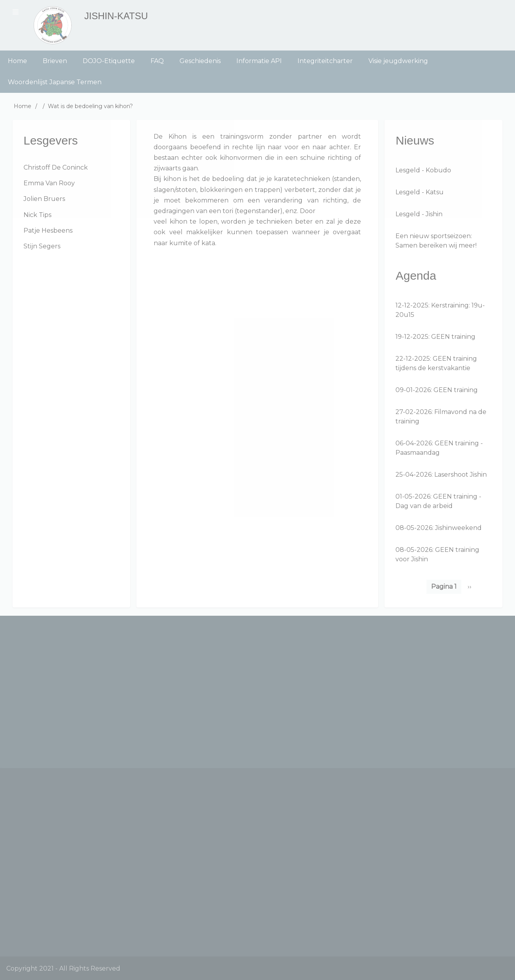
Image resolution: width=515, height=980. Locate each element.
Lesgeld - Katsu (420, 192)
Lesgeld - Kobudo (423, 170)
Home (23, 106)
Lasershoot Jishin (461, 475)
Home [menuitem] (17, 61)
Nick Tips (37, 215)
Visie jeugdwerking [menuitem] (398, 61)
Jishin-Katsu (116, 16)
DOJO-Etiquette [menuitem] (109, 61)
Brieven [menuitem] (55, 61)
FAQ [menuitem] (157, 61)
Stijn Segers (42, 246)
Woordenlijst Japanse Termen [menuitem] (55, 82)
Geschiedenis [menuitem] (200, 61)
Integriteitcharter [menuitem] (325, 61)
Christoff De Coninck (56, 167)
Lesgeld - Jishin (419, 214)
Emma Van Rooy (49, 183)
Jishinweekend (458, 528)
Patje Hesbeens (48, 231)
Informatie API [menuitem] (259, 61)
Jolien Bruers (44, 199)
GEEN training (453, 337)
